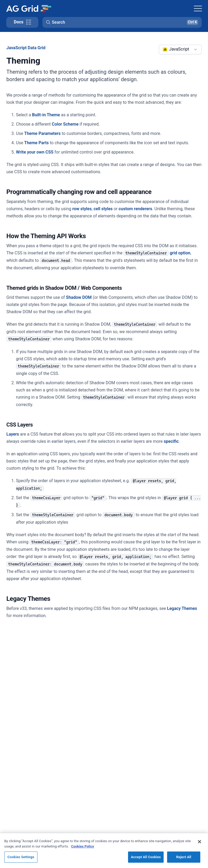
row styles (82, 209)
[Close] (199, 842)
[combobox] (180, 49)
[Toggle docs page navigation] (22, 22)
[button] (122, 22)
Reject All (184, 857)
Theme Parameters (42, 133)
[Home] (29, 9)
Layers (13, 434)
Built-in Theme (46, 115)
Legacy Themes (182, 608)
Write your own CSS (35, 152)
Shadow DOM (79, 297)
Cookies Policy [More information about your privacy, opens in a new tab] (82, 846)
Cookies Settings (21, 857)
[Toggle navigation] (198, 9)
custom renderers (136, 209)
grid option (157, 253)
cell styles (103, 209)
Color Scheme (65, 124)
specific (171, 441)
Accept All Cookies (146, 857)
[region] (104, 850)
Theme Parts (36, 143)
